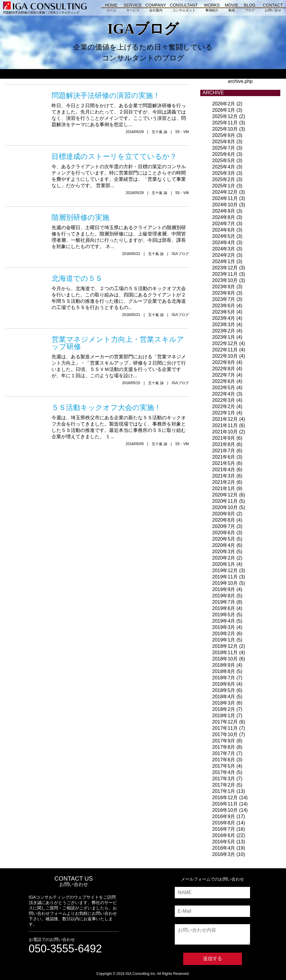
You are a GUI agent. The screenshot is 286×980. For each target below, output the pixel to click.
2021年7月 (224, 451)
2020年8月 (224, 520)
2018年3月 (224, 703)
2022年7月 (224, 375)
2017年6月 (224, 760)
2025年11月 (225, 123)
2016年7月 (224, 829)
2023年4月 (224, 318)
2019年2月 (224, 634)
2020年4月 (224, 545)
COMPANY (156, 9)
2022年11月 (225, 350)
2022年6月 (224, 381)
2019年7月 (224, 602)
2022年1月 (224, 413)
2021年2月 (224, 482)
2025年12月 (225, 116)
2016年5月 (224, 842)
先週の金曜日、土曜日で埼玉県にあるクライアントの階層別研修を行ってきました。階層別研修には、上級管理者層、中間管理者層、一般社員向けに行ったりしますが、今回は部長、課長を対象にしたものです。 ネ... (120, 230)
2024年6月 (224, 230)
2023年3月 (224, 325)
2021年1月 (224, 488)
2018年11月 (225, 652)
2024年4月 (224, 243)
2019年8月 (224, 596)
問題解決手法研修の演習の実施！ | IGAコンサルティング (45, 11)
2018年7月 (224, 678)
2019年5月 (224, 615)
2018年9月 (224, 665)
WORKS (212, 9)
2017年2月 (224, 785)
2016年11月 (225, 804)
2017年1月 (224, 791)
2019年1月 (224, 640)
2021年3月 (224, 476)
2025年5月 (224, 161)
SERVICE (133, 9)
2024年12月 (225, 192)
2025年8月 (224, 142)
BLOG (250, 9)
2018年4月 (224, 697)
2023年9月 (224, 287)
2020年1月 (224, 564)
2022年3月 (224, 400)
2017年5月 (224, 766)
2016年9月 (224, 816)
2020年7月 (224, 526)
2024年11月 (225, 198)
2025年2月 (224, 179)
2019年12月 (225, 570)
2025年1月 (224, 186)
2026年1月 (224, 110)
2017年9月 (224, 741)
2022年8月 (224, 369)
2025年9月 (224, 135)
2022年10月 (225, 356)
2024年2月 (224, 255)
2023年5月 (224, 312)
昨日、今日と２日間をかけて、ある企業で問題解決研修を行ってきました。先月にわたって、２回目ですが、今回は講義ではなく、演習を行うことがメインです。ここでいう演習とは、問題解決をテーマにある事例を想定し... (120, 108)
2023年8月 (224, 293)
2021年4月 (224, 470)
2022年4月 (224, 394)
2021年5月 (224, 463)
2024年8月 (224, 217)
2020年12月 (225, 495)
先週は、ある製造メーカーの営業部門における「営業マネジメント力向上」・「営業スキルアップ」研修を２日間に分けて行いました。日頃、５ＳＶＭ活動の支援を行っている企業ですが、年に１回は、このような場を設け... (120, 355)
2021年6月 (224, 457)
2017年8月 (224, 747)
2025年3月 (224, 173)
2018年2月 (224, 709)
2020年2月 (224, 558)
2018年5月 (224, 690)
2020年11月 (225, 501)
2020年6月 (224, 533)
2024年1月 (224, 261)
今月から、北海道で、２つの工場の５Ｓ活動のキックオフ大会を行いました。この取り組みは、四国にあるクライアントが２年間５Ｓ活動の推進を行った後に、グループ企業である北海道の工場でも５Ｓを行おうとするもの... (120, 291)
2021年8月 (224, 444)
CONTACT (273, 9)
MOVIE (232, 9)
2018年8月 (224, 671)
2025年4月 (224, 167)
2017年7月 (224, 753)
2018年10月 (225, 659)
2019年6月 (224, 608)
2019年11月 (225, 577)
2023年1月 (224, 337)
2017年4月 (224, 772)
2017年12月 (225, 722)
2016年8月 (224, 823)
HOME (111, 9)
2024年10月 (225, 205)
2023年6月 (224, 306)
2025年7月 (224, 148)
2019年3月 (224, 627)
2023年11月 (225, 274)
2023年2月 (224, 331)
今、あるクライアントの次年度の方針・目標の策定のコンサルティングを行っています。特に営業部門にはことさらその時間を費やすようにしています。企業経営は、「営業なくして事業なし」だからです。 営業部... (120, 169)
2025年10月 (225, 129)
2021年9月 (224, 438)
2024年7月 (224, 224)
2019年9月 (224, 589)
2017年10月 (225, 734)
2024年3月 (224, 249)
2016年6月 (224, 835)
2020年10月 (225, 507)
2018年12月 (225, 646)
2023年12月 (225, 268)
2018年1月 (224, 716)
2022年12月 (225, 343)
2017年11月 (225, 728)
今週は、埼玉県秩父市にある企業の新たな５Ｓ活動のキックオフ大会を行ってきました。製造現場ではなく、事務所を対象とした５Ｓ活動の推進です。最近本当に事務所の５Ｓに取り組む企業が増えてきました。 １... (120, 420)
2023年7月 (224, 299)
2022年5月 (224, 388)
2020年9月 (224, 514)
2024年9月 (224, 211)
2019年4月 (224, 621)
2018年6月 (224, 684)
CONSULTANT (184, 9)
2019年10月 (225, 583)
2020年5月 (224, 539)
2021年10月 (225, 432)
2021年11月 (225, 425)
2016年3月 (224, 854)
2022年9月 (224, 362)
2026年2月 (224, 104)
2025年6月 (224, 154)
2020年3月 (224, 552)
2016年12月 (225, 798)
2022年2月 (224, 407)
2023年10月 (225, 280)
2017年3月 (224, 779)
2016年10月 (225, 810)
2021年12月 (225, 419)
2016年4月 (224, 848)
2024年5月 (224, 236)
